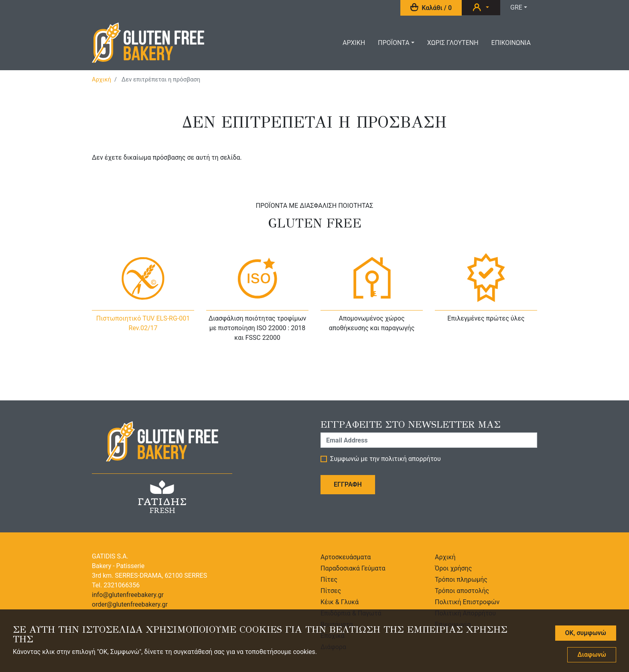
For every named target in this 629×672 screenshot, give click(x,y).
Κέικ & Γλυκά (340, 602)
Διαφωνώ (592, 659)
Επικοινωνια (511, 43)
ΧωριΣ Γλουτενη (453, 43)
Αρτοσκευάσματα (346, 557)
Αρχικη (354, 43)
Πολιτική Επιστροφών (467, 602)
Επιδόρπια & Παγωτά (351, 613)
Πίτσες (331, 591)
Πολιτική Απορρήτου (465, 613)
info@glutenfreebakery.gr (128, 595)
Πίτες (329, 580)
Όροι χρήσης (453, 568)
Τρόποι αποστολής (462, 591)
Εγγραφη (348, 484)
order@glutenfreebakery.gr (130, 604)
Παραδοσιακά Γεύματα (353, 568)
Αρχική (101, 79)
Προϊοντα (394, 43)
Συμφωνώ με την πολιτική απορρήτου (386, 459)
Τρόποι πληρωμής (461, 580)
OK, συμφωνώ (586, 638)
